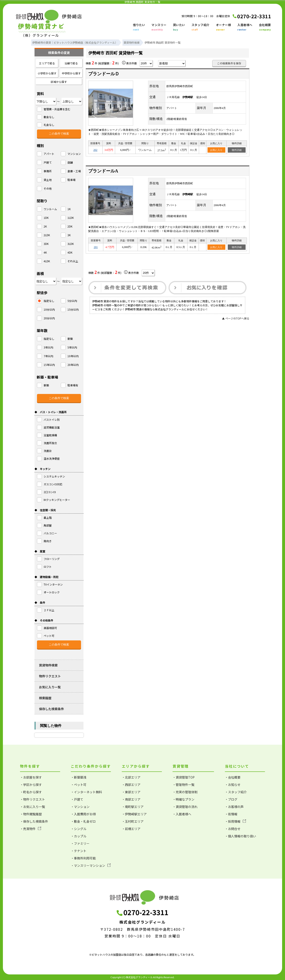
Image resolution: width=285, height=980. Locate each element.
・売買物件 (31, 829)
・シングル (79, 829)
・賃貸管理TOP (184, 777)
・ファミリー (80, 843)
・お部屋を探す (31, 777)
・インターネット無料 (86, 792)
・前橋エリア (131, 829)
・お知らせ (233, 785)
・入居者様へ (182, 814)
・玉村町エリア (133, 821)
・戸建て (77, 799)
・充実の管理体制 (185, 792)
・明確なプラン (183, 799)
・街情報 (231, 814)
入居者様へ (245, 27)
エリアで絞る (47, 63)
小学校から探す (47, 73)
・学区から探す (31, 785)
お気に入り (216, 150)
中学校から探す (71, 73)
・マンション (80, 807)
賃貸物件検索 (48, 665)
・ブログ (231, 799)
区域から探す (59, 82)
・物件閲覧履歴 (31, 814)
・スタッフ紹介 (236, 792)
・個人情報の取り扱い (240, 836)
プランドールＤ (104, 74)
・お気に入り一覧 (33, 807)
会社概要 (265, 27)
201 (96, 247)
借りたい (139, 27)
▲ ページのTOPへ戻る (236, 318)
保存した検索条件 (51, 709)
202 (95, 150)
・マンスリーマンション (91, 865)
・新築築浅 (79, 777)
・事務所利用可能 (83, 858)
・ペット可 (79, 785)
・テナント (79, 851)
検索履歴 (45, 698)
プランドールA (103, 171)
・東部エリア (131, 792)
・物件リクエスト (33, 799)
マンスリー (159, 27)
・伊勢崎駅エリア (134, 814)
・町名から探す (31, 792)
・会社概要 (233, 777)
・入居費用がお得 (83, 814)
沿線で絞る (71, 63)
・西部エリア (131, 785)
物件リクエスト (50, 676)
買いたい (179, 27)
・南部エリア (131, 799)
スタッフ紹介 (201, 27)
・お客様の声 (234, 807)
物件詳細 (237, 150)
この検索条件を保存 (229, 63)
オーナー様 (224, 27)
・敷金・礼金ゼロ (83, 821)
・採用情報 (235, 821)
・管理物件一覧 (183, 785)
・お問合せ (233, 829)
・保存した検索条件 (34, 821)
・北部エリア (131, 777)
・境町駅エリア (133, 807)
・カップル (79, 836)
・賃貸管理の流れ (185, 807)
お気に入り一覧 (50, 687)
